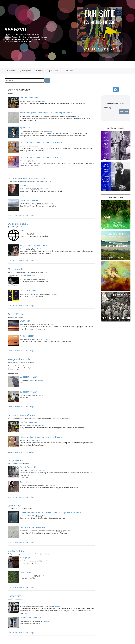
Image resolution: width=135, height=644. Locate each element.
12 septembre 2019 (29, 392)
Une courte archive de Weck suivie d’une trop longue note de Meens (51, 512)
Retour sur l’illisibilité (29, 200)
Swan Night (25, 321)
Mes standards (15, 269)
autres (39, 71)
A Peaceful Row (27, 336)
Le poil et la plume (28, 291)
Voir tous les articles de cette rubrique (21, 215)
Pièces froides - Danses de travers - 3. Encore (41, 143)
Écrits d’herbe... (16, 551)
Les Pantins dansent (29, 98)
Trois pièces (25, 482)
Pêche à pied (15, 596)
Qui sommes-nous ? (18, 224)
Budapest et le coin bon (31, 618)
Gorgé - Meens (16, 460)
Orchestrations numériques (22, 415)
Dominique (77, 116)
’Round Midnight (27, 276)
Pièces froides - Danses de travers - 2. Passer (41, 158)
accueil (11, 71)
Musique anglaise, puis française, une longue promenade (46, 113)
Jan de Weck (15, 506)
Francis (42, 101)
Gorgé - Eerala (15, 314)
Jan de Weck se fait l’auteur (33, 527)
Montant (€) (107, 108)
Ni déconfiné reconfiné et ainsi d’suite (27, 179)
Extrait (23, 185)
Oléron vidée (26, 573)
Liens (70, 71)
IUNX (22, 603)
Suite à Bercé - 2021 (29, 467)
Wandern (40, 395)
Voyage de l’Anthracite (19, 359)
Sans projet (25, 558)
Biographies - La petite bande (33, 246)
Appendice (25, 128)
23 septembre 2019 (29, 377)
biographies (55, 71)
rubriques (25, 71)
